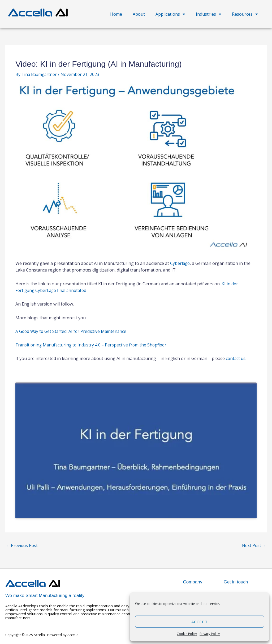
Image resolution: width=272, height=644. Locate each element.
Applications (170, 14)
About (139, 14)
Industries (209, 14)
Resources (245, 14)
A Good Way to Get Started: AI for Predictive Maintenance (72, 331)
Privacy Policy (210, 634)
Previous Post (22, 546)
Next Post (254, 546)
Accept (200, 622)
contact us (236, 358)
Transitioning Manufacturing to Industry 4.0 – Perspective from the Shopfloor (93, 345)
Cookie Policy (187, 634)
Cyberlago (180, 263)
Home (116, 14)
